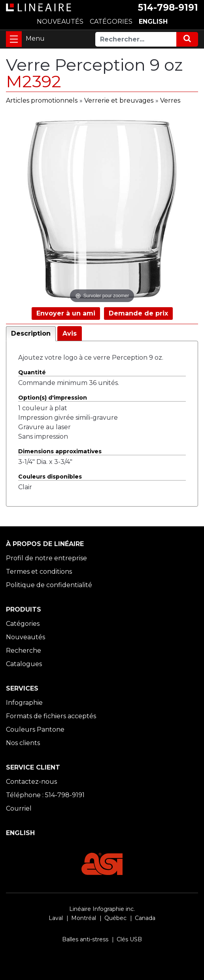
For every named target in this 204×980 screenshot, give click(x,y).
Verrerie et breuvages (119, 100)
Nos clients (23, 743)
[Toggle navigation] (14, 39)
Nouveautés (25, 637)
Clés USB (129, 939)
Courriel (19, 808)
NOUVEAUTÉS (60, 22)
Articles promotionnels (42, 100)
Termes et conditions (39, 572)
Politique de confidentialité (49, 585)
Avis (70, 333)
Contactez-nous (31, 782)
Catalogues (24, 664)
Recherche (24, 651)
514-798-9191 (168, 8)
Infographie (24, 703)
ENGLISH (153, 22)
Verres (170, 100)
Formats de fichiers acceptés (51, 716)
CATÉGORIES (111, 22)
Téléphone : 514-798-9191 (45, 795)
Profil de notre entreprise (46, 558)
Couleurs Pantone (35, 729)
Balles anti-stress (85, 939)
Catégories (23, 624)
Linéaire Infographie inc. (102, 909)
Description (31, 333)
